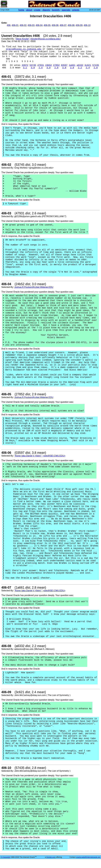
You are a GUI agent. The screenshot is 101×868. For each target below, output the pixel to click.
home (21, 10)
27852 (56, 65)
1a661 (72, 65)
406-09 (79, 25)
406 (9, 25)
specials (66, 10)
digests (46, 10)
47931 (41, 65)
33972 (25, 65)
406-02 (23, 25)
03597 (64, 65)
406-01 (15, 25)
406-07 (63, 25)
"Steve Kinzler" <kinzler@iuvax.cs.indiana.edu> (38, 39)
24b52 (49, 65)
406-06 (55, 25)
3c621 (88, 65)
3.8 (64, 68)
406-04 (39, 25)
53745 (33, 65)
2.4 (88, 68)
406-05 (47, 25)
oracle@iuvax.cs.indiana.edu (24, 49)
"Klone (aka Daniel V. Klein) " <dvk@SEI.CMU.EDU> (40, 456)
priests (76, 10)
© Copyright (5, 857)
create (37, 10)
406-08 (71, 25)
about (29, 10)
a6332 (80, 65)
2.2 (80, 68)
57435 (96, 65)
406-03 (31, 25)
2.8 (72, 68)
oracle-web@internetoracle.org (88, 857)
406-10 (87, 25)
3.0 (33, 68)
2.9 (56, 68)
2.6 (41, 68)
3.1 (25, 68)
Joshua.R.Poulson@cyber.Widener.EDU (34, 287)
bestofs (56, 10)
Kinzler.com (51, 857)
